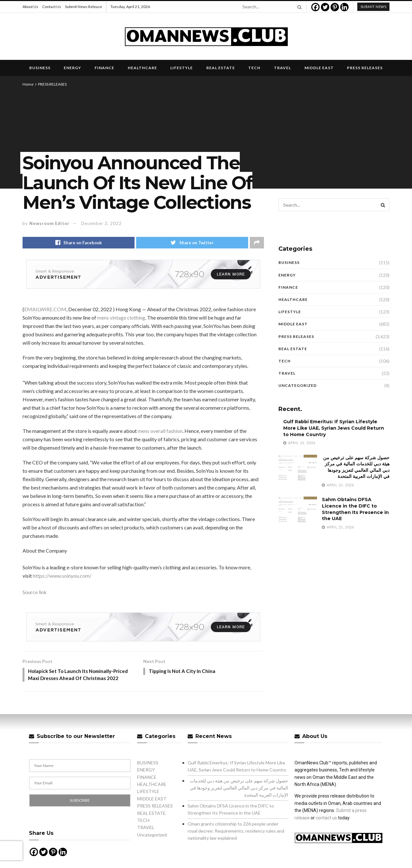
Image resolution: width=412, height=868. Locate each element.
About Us (30, 7)
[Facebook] (315, 7)
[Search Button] (298, 7)
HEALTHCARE (142, 68)
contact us (326, 819)
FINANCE (104, 68)
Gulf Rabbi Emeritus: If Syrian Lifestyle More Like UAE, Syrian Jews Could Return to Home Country (334, 428)
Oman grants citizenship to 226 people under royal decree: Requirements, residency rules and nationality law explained (236, 832)
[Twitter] (325, 7)
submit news (374, 7)
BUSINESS (40, 68)
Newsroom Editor (49, 223)
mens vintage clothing (121, 318)
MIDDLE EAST (319, 68)
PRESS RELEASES (365, 68)
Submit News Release (84, 7)
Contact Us (52, 7)
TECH (254, 68)
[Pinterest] (335, 7)
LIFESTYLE (182, 68)
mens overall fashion (160, 431)
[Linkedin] (344, 7)
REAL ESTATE (221, 68)
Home (28, 84)
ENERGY (72, 68)
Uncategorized (298, 385)
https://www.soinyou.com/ (62, 576)
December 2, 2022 (101, 223)
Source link (35, 593)
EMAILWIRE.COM (45, 310)
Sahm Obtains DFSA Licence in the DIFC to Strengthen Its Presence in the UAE (355, 509)
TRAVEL (282, 68)
